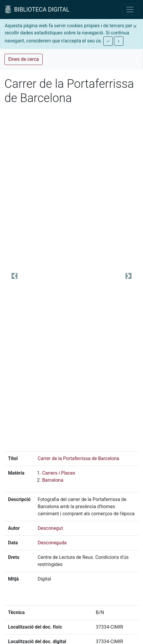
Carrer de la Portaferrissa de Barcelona (78, 458)
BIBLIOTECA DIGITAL (37, 9)
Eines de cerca (24, 59)
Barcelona (53, 480)
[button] (15, 276)
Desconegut (50, 528)
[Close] (135, 26)
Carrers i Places (59, 473)
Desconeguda (52, 543)
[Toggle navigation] (130, 9)
